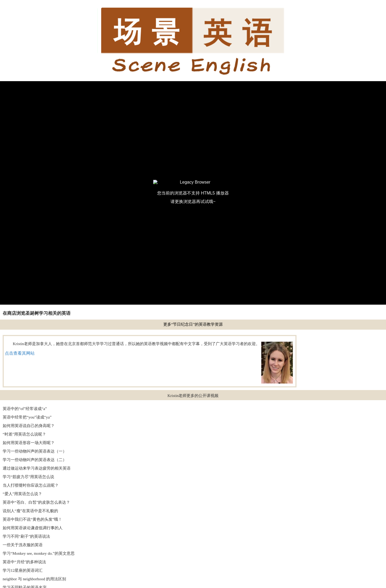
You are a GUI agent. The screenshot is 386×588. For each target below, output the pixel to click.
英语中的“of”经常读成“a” (25, 409)
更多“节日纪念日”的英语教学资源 (193, 324)
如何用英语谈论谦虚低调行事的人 (33, 528)
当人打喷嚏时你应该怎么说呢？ (31, 485)
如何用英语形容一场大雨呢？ (29, 443)
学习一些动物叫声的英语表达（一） (35, 451)
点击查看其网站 (20, 353)
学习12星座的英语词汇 (23, 570)
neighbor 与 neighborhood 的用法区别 (34, 579)
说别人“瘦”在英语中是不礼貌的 (30, 511)
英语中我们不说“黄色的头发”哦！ (32, 519)
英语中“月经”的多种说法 (24, 562)
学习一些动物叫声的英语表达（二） (35, 460)
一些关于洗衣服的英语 (23, 545)
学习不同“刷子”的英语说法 (26, 536)
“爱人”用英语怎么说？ (22, 494)
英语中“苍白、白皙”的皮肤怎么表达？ (36, 502)
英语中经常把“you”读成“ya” (27, 417)
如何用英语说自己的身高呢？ (29, 426)
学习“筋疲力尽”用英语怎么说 (28, 477)
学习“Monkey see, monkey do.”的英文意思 (39, 553)
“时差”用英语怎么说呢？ (24, 434)
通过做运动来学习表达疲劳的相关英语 (37, 468)
